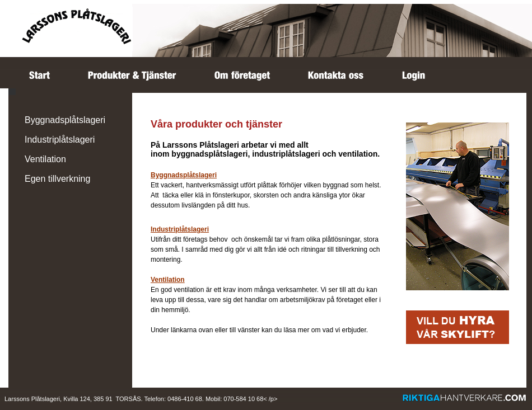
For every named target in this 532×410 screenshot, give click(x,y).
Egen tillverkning (57, 179)
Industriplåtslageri (60, 140)
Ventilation (45, 159)
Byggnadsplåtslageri (65, 120)
